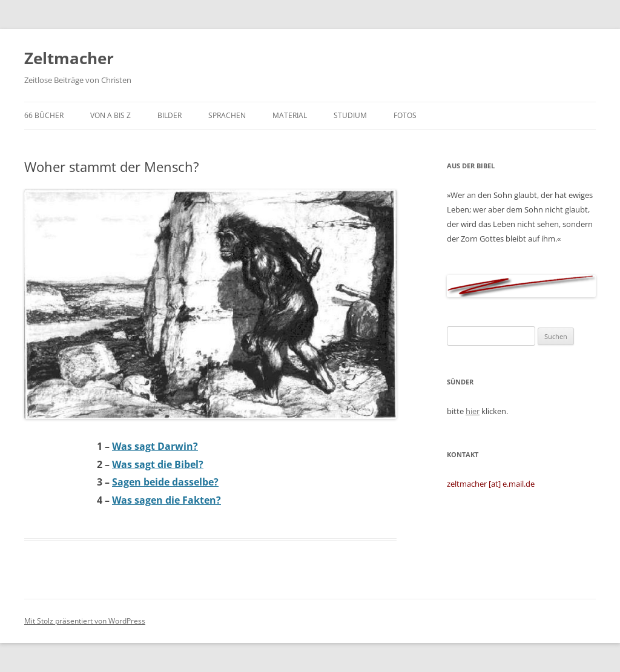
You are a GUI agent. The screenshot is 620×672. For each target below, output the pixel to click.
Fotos (405, 115)
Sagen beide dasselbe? (165, 482)
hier (473, 411)
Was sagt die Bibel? (158, 464)
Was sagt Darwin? (155, 446)
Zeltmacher (69, 58)
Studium (350, 115)
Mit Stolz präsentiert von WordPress (85, 621)
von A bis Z (110, 115)
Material (290, 115)
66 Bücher (44, 115)
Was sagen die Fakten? (167, 500)
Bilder (170, 115)
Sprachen (227, 115)
